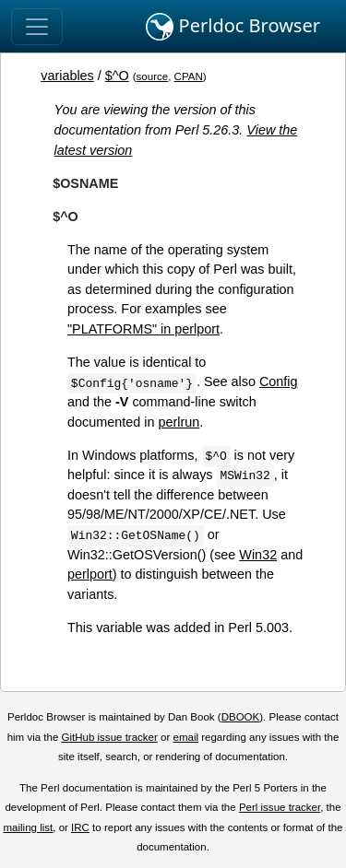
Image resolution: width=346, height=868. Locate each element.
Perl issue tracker (280, 807)
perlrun (179, 422)
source (153, 76)
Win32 (258, 555)
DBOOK (241, 717)
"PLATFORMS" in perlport (143, 329)
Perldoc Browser (233, 27)
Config (279, 381)
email (185, 737)
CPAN (189, 76)
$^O (117, 76)
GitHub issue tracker (110, 737)
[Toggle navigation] (37, 27)
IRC (80, 827)
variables (67, 76)
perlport (90, 574)
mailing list (28, 827)
